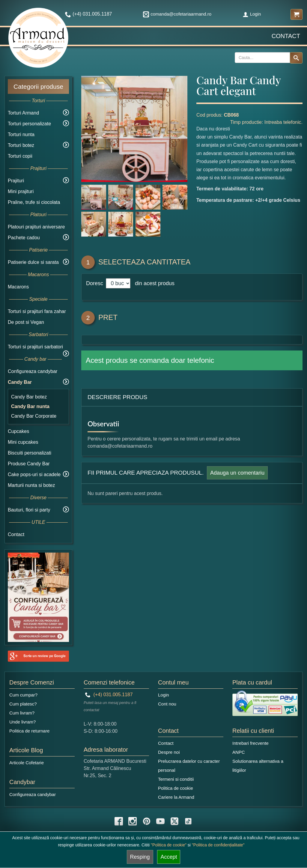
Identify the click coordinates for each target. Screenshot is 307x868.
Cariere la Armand (176, 797)
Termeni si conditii (176, 779)
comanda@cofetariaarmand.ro (177, 14)
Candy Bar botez (29, 397)
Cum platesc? (23, 704)
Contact (286, 36)
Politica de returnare (29, 731)
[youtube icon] (160, 821)
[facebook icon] (119, 821)
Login (252, 14)
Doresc (95, 283)
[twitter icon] (174, 821)
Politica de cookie (176, 788)
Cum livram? (22, 713)
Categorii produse (38, 87)
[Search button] (296, 58)
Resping (140, 857)
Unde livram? (22, 722)
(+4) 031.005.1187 (109, 695)
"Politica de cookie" (169, 845)
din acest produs (153, 283)
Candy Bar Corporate (34, 416)
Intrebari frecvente (250, 743)
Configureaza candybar (33, 371)
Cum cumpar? (23, 695)
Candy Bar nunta (30, 406)
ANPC (239, 752)
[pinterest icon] (147, 821)
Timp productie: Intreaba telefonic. (266, 122)
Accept (169, 857)
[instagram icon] (133, 821)
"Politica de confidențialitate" (218, 845)
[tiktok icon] (188, 821)
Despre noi (169, 752)
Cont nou (167, 704)
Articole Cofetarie (27, 763)
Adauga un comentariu (237, 473)
